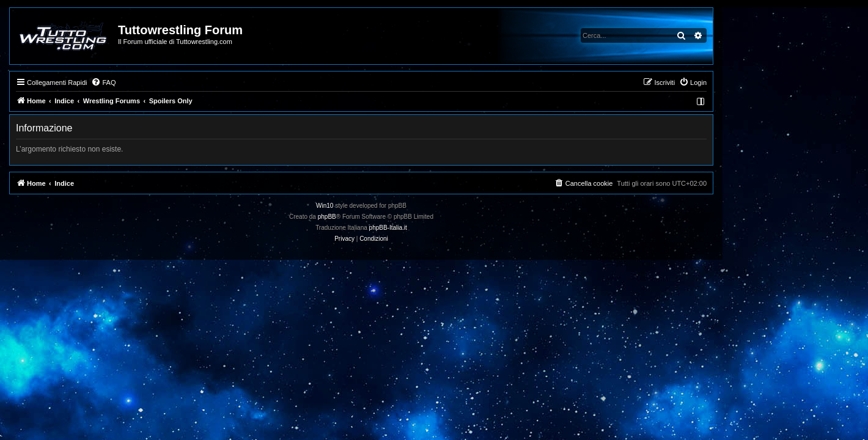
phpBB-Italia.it (461, 228)
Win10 (397, 206)
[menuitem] (176, 82)
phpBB (400, 217)
